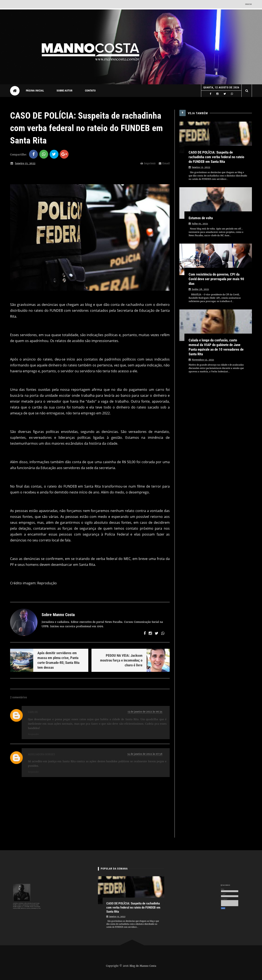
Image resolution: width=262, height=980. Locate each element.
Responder (33, 734)
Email (164, 163)
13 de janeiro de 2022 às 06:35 (145, 712)
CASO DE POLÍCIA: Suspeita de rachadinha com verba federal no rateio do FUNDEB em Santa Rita (216, 157)
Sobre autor (64, 91)
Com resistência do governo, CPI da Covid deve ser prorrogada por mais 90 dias (216, 279)
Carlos (33, 712)
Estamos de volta (201, 218)
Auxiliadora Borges (42, 754)
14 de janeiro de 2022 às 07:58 (145, 754)
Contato (90, 91)
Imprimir (148, 163)
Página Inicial (35, 91)
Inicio (249, 4)
